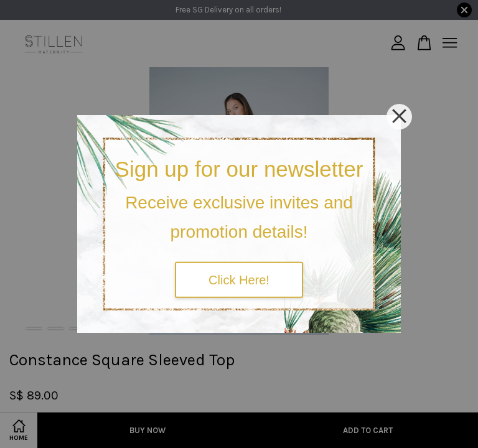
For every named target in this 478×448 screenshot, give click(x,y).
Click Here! (239, 279)
